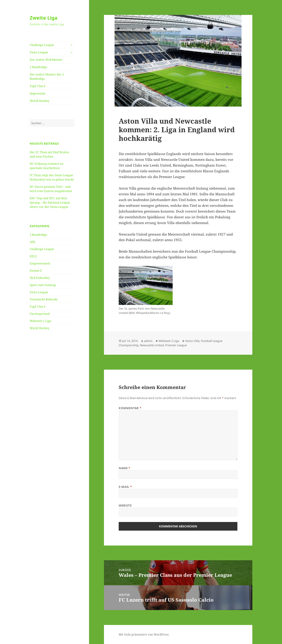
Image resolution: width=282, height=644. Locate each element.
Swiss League (39, 52)
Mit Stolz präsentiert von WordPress (144, 634)
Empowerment (40, 263)
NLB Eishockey (40, 278)
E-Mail (125, 487)
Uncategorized (40, 314)
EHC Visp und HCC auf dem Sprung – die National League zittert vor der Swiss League (50, 203)
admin (148, 341)
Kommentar (130, 408)
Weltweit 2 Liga (40, 321)
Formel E (36, 271)
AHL (33, 242)
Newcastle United (152, 345)
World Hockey (39, 101)
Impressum (37, 93)
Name (125, 468)
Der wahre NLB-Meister (46, 60)
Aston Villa (192, 341)
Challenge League (42, 45)
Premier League (176, 345)
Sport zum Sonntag (43, 285)
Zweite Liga (44, 18)
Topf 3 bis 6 (37, 86)
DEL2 (33, 256)
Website (125, 505)
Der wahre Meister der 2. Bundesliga (47, 77)
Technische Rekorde (44, 299)
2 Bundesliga (38, 67)
